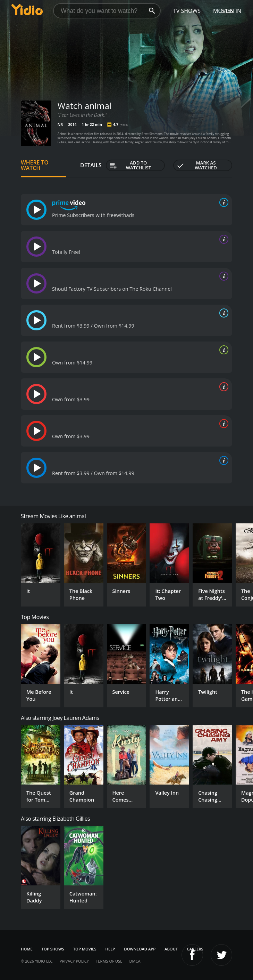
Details (91, 165)
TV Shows (187, 11)
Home (27, 949)
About (171, 949)
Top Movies (85, 949)
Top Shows (53, 949)
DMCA (135, 961)
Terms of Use (109, 961)
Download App (140, 949)
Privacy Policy (74, 961)
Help (110, 949)
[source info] (222, 202)
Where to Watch (35, 165)
